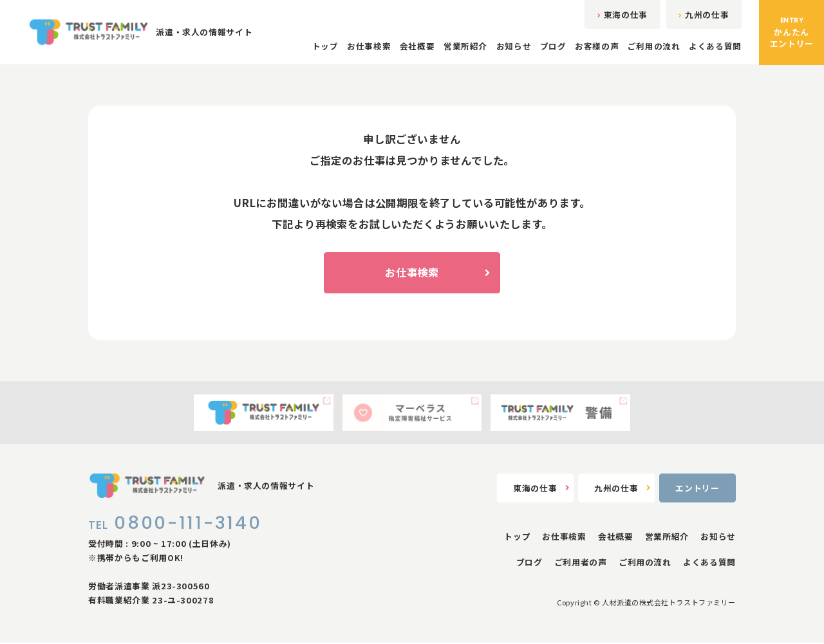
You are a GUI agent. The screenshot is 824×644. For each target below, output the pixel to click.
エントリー (697, 489)
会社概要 (417, 47)
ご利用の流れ (654, 47)
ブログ (553, 47)
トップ (324, 47)
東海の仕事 (621, 14)
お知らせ (513, 47)
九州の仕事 (703, 14)
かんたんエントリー (791, 32)
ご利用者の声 (581, 563)
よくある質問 (715, 47)
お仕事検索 (368, 47)
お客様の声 (597, 47)
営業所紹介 (465, 47)
